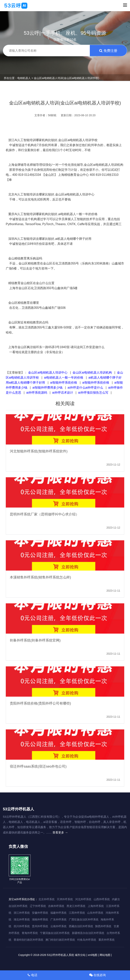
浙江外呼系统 (22, 913)
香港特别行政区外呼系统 (28, 940)
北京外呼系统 (47, 899)
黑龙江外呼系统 (76, 906)
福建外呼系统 (58, 913)
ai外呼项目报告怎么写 (93, 393)
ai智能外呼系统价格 (64, 383)
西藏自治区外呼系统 (81, 926)
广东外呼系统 (58, 919)
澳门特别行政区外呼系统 (60, 940)
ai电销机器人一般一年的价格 (64, 378)
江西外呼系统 (77, 913)
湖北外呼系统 (22, 919)
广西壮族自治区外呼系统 (84, 919)
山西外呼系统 (102, 899)
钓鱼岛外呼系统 (87, 940)
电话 (32, 975)
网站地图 (105, 955)
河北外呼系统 (83, 899)
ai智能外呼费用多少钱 (47, 388)
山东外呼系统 (95, 913)
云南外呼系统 (58, 926)
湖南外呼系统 (40, 919)
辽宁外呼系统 (38, 906)
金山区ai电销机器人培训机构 (92, 373)
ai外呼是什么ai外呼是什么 (85, 388)
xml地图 (93, 955)
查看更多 (60, 832)
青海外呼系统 (30, 933)
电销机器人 (24, 78)
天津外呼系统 (65, 899)
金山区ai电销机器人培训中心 (48, 373)
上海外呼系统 (96, 906)
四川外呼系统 (22, 926)
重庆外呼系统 (107, 940)
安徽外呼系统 (40, 913)
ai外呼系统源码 (37, 393)
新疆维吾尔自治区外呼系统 (88, 933)
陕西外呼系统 (103, 926)
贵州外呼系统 (40, 926)
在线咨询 (97, 975)
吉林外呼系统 (56, 906)
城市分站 (80, 955)
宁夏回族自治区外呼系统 (55, 933)
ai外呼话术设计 (62, 393)
